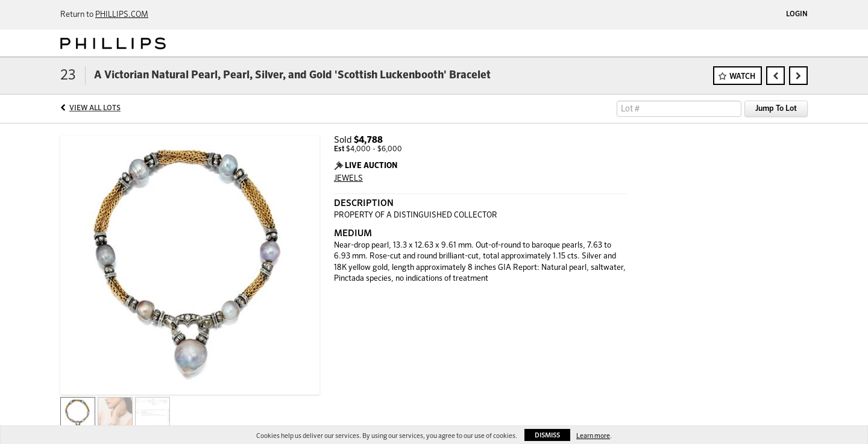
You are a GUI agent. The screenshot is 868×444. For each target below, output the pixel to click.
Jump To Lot (776, 109)
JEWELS (348, 179)
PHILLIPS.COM (122, 15)
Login (797, 14)
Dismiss (547, 435)
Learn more (593, 436)
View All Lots (95, 108)
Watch (742, 77)
